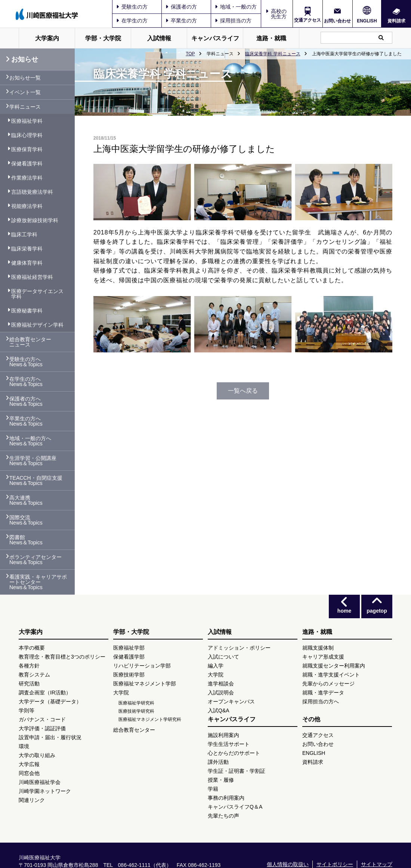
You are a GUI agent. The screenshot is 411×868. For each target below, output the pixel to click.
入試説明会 (221, 693)
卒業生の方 (181, 21)
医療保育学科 (27, 149)
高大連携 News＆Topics (26, 500)
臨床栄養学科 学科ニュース (273, 54)
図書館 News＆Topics (26, 540)
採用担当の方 (233, 21)
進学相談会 (221, 684)
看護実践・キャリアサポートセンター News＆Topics (38, 582)
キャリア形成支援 (323, 657)
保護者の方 (181, 7)
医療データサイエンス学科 (37, 294)
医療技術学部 (129, 675)
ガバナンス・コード (42, 719)
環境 (24, 746)
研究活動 (29, 684)
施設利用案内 (223, 735)
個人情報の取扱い (288, 864)
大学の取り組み (37, 755)
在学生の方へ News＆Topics (26, 382)
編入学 (216, 666)
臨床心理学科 (27, 135)
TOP (190, 54)
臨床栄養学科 (27, 249)
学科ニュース (25, 107)
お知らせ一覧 (25, 78)
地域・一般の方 (236, 7)
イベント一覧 (25, 92)
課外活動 (218, 762)
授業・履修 (221, 780)
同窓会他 (29, 773)
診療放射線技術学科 (35, 220)
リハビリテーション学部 (142, 666)
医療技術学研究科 (136, 711)
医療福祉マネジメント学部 (145, 684)
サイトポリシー (335, 864)
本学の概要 (32, 648)
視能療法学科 (27, 206)
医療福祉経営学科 (32, 277)
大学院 (121, 693)
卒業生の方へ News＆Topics (26, 421)
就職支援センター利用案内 (334, 666)
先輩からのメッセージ (328, 684)
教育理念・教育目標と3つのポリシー (62, 657)
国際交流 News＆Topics (26, 520)
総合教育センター (134, 730)
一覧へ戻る (243, 391)
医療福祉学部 (129, 648)
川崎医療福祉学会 (40, 782)
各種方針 (29, 666)
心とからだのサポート (234, 753)
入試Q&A (219, 710)
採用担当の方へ (321, 701)
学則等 (27, 710)
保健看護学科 (27, 164)
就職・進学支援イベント (331, 675)
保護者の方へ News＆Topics (26, 401)
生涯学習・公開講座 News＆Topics (33, 461)
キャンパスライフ (215, 38)
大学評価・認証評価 (42, 728)
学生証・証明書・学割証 (237, 771)
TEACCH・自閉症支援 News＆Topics (36, 480)
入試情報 (159, 38)
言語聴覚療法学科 (32, 192)
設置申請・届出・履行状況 (50, 737)
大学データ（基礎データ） (50, 701)
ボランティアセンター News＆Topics (35, 560)
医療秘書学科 (27, 311)
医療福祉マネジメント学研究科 (150, 719)
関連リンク (32, 800)
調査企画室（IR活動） (45, 693)
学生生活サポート (229, 744)
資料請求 (396, 21)
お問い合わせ (337, 21)
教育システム (34, 675)
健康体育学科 (27, 263)
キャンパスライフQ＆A (235, 807)
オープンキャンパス (231, 701)
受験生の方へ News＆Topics (26, 362)
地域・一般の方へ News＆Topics (30, 441)
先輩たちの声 (223, 816)
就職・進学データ (323, 693)
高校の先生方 (279, 14)
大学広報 (29, 764)
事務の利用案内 (226, 798)
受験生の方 (132, 7)
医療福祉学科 (27, 121)
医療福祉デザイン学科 (37, 325)
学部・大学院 (103, 38)
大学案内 (47, 38)
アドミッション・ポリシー (239, 648)
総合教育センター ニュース (30, 342)
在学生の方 (132, 21)
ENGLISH (367, 21)
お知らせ (22, 59)
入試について (223, 657)
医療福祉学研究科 (136, 703)
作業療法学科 (27, 178)
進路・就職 (271, 38)
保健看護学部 (129, 657)
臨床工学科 (24, 234)
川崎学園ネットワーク (45, 791)
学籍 (213, 789)
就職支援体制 (318, 648)
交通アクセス (308, 20)
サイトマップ (377, 864)
